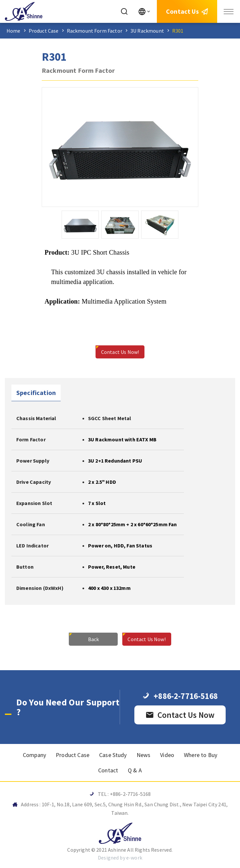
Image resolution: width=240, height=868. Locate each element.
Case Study (113, 755)
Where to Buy (201, 755)
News (144, 755)
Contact (108, 770)
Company (34, 755)
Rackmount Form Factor (95, 31)
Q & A (135, 770)
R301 (178, 31)
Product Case (44, 31)
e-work (134, 858)
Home (14, 31)
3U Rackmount (147, 31)
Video (167, 755)
